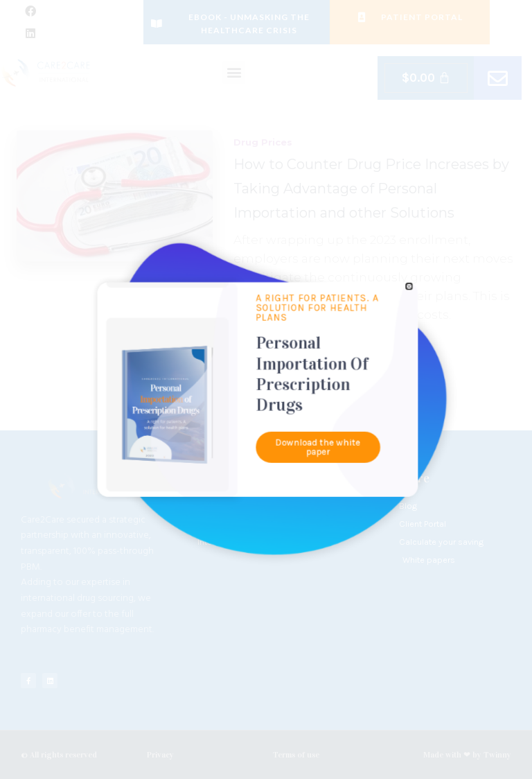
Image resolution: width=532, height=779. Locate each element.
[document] (266, 389)
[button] (333, 341)
